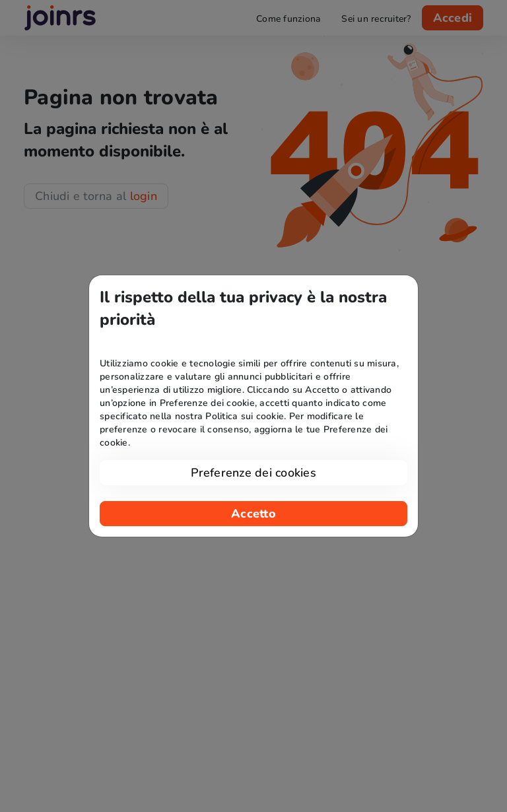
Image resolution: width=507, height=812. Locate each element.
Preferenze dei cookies (253, 473)
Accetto (253, 514)
